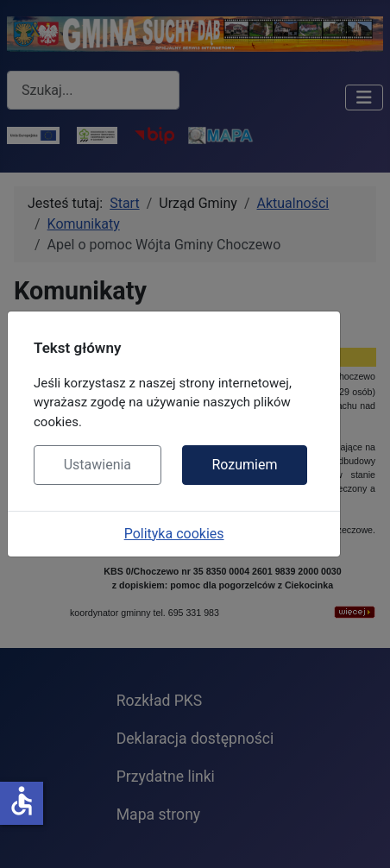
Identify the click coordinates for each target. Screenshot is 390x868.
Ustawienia (97, 465)
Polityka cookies (174, 534)
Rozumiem (244, 465)
